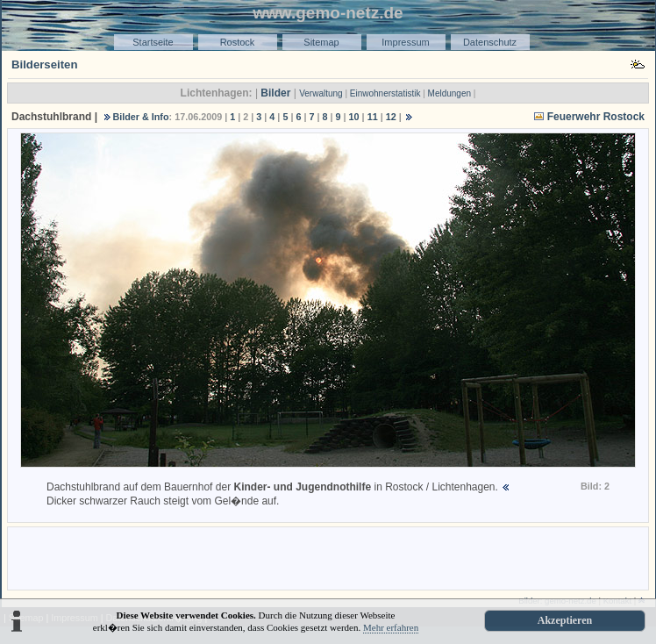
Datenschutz (490, 42)
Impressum (405, 42)
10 (354, 117)
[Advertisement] (328, 557)
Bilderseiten (45, 64)
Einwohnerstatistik (385, 93)
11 (373, 117)
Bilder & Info (140, 117)
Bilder (275, 93)
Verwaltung (321, 93)
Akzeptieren (565, 620)
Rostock (238, 42)
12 (391, 117)
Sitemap (321, 42)
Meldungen (449, 93)
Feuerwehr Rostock (596, 117)
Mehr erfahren (391, 627)
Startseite (153, 42)
